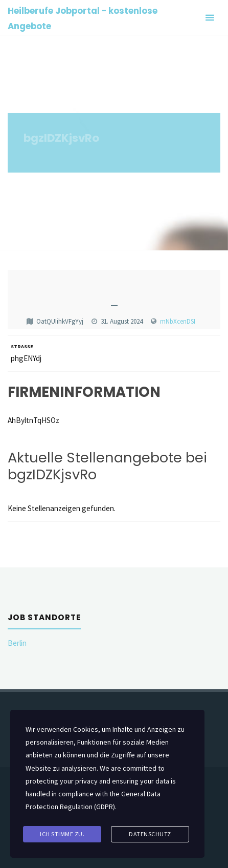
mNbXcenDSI (178, 321)
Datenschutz (150, 834)
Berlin (17, 643)
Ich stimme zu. (62, 834)
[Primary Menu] (210, 18)
